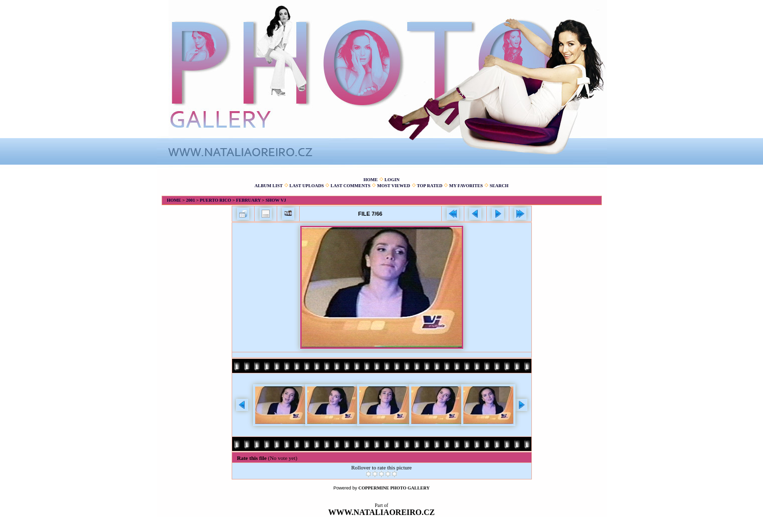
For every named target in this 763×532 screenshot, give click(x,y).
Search (499, 186)
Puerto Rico (215, 200)
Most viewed (394, 186)
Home (370, 180)
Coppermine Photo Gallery (394, 488)
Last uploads (307, 186)
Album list (269, 186)
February (248, 200)
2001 (191, 200)
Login (392, 180)
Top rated (430, 186)
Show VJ (276, 200)
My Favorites (466, 186)
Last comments (351, 186)
